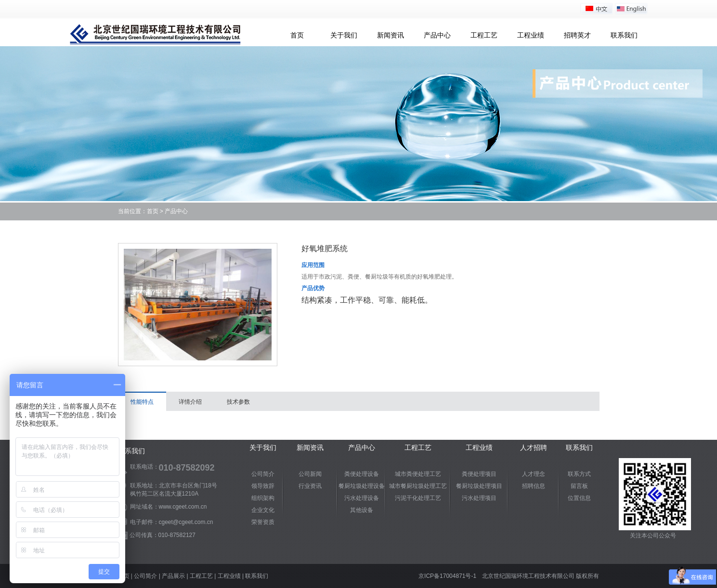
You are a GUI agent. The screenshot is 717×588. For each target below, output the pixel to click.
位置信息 (579, 498)
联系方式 (579, 474)
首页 (297, 35)
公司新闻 (310, 474)
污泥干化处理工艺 (418, 498)
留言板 (579, 486)
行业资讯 (310, 486)
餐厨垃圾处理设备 (362, 486)
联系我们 (624, 35)
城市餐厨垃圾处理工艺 (418, 486)
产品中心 (437, 35)
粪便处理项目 (479, 474)
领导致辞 (263, 486)
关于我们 (344, 35)
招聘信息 (534, 486)
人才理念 (534, 474)
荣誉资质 (263, 522)
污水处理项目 (479, 498)
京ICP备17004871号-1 (447, 576)
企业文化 (263, 510)
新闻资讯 (391, 35)
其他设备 (362, 510)
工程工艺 (484, 35)
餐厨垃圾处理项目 (479, 486)
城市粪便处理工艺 (418, 474)
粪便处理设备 (362, 474)
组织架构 (263, 498)
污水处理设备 (362, 498)
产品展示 (173, 576)
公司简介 (263, 474)
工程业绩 (531, 35)
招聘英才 (577, 35)
